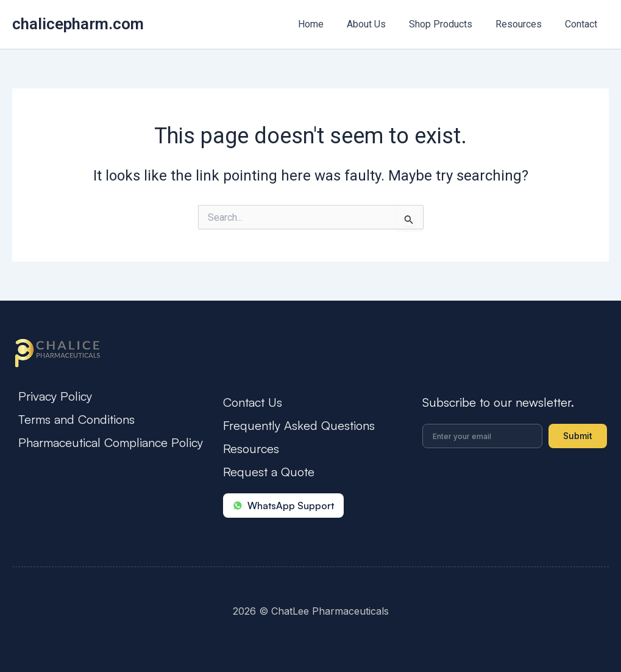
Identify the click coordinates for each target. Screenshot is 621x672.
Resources (524, 24)
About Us (379, 24)
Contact (583, 24)
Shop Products (450, 24)
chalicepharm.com (78, 24)
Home (327, 24)
